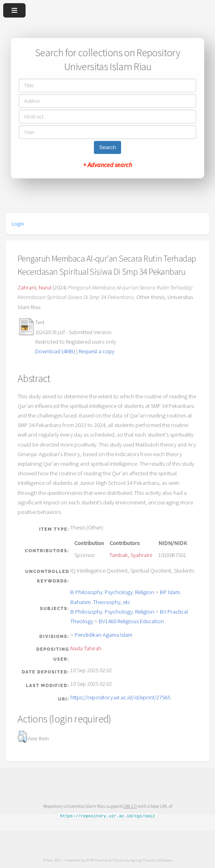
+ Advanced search (107, 165)
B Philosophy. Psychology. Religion (112, 592)
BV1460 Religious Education (131, 621)
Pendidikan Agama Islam (104, 635)
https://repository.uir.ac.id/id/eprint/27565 (120, 697)
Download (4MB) (55, 351)
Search (107, 148)
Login (18, 224)
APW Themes (97, 860)
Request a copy (97, 351)
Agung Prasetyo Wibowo (151, 860)
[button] (22, 737)
